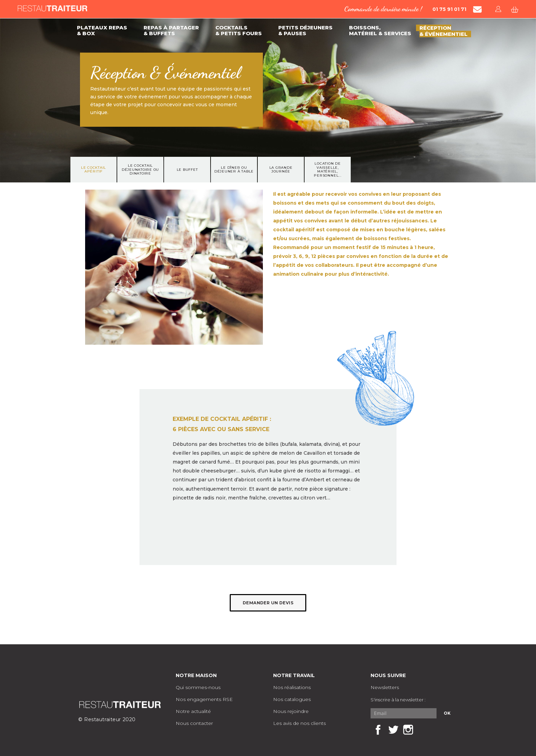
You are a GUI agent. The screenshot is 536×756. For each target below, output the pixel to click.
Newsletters (385, 687)
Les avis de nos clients (299, 723)
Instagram (408, 730)
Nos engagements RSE (204, 699)
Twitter (393, 730)
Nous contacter (194, 723)
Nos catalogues (292, 699)
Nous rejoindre (291, 711)
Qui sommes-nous (198, 687)
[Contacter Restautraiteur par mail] (477, 9)
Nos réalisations (292, 687)
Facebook (378, 730)
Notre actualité (193, 711)
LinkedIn (423, 730)
